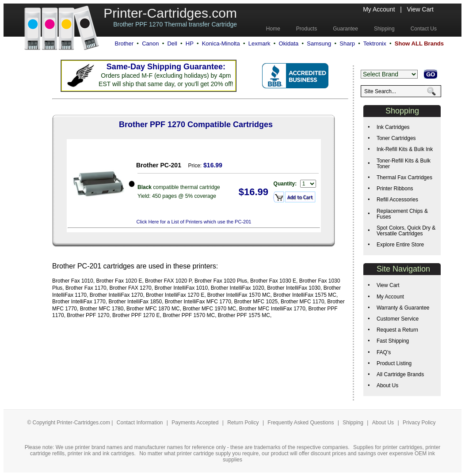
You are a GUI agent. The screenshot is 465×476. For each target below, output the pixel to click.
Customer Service (398, 319)
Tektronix (375, 43)
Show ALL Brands (419, 43)
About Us (387, 385)
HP (190, 43)
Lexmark (259, 43)
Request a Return (397, 330)
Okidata (289, 43)
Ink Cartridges (393, 127)
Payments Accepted (196, 423)
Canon (150, 43)
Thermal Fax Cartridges (404, 178)
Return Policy (244, 423)
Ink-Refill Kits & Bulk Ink (405, 149)
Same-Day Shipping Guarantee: (166, 67)
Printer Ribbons (395, 189)
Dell (172, 43)
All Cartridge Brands (400, 374)
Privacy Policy (419, 423)
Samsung (319, 43)
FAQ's (384, 352)
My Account (379, 9)
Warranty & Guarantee (403, 308)
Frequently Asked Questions (301, 423)
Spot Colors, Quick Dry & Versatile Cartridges (406, 231)
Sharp (347, 43)
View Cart (420, 9)
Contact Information (140, 423)
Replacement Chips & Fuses (402, 214)
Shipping (353, 423)
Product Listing (394, 363)
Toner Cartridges (396, 138)
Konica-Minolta (221, 43)
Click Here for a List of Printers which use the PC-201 (194, 222)
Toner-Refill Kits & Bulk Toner (404, 164)
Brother (124, 43)
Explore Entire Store (400, 245)
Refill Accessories (397, 200)
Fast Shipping (393, 341)
